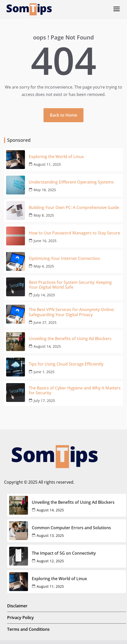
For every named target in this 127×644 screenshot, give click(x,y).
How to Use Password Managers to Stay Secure (74, 233)
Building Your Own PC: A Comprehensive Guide (74, 208)
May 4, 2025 (44, 266)
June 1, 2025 (44, 372)
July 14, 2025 (44, 295)
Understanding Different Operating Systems (71, 182)
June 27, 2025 (45, 322)
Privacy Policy (20, 618)
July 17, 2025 (44, 401)
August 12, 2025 (50, 561)
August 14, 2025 (47, 346)
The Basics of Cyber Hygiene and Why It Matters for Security (75, 390)
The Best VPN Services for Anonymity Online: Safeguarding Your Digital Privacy (72, 312)
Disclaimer (17, 606)
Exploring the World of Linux (56, 157)
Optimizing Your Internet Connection (64, 258)
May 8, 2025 (44, 215)
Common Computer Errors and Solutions (71, 528)
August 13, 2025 (50, 535)
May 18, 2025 (45, 190)
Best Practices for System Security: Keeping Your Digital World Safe (70, 285)
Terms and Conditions (28, 629)
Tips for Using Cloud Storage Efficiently (66, 364)
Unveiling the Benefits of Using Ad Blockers (70, 339)
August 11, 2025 (47, 164)
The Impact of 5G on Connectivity (64, 553)
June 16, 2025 (45, 241)
